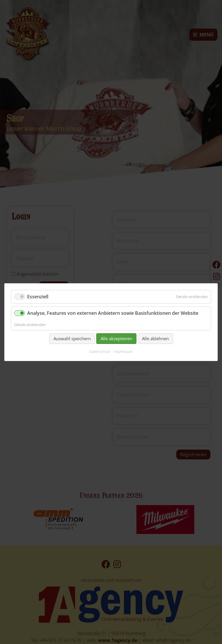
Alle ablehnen (155, 338)
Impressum (123, 352)
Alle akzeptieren (116, 338)
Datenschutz (100, 352)
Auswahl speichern (72, 338)
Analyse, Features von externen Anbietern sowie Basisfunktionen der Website (113, 313)
